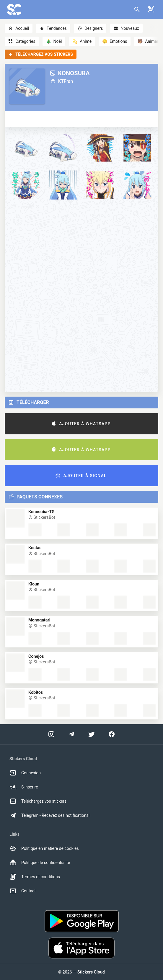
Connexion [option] (25, 773)
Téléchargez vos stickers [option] (38, 801)
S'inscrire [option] (24, 787)
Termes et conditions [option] (35, 877)
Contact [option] (23, 891)
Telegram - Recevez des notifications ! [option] (50, 815)
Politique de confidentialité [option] (40, 863)
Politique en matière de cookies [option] (44, 848)
